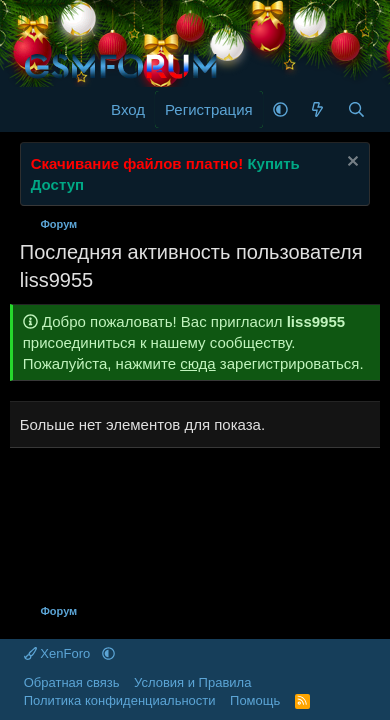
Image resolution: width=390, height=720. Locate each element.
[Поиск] (356, 109)
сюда (198, 363)
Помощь (255, 700)
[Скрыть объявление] (350, 163)
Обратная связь (72, 682)
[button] (280, 109)
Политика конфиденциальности (120, 700)
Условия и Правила (192, 682)
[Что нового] (317, 109)
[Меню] (37, 110)
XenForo (59, 653)
